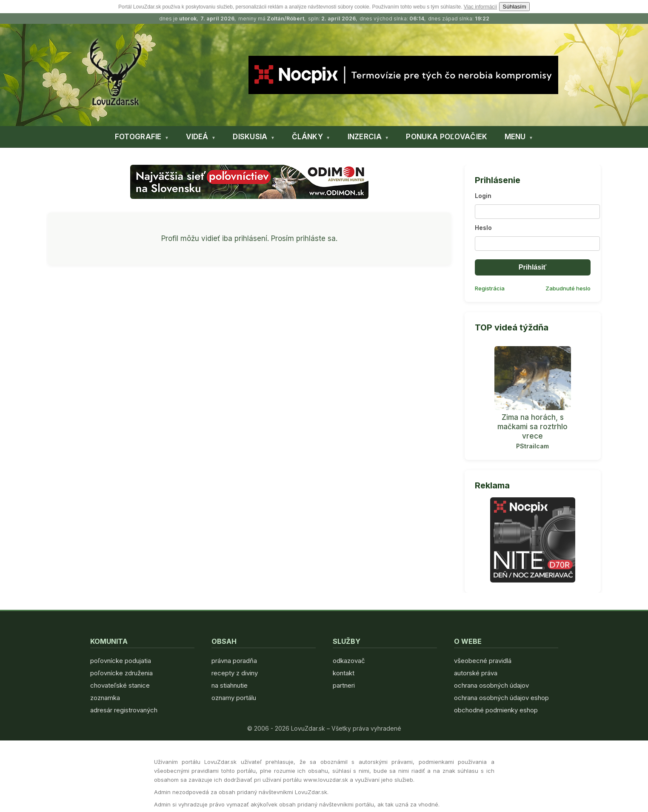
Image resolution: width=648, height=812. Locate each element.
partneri (344, 685)
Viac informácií (480, 7)
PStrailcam (532, 446)
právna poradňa (234, 661)
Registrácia (490, 288)
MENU (515, 137)
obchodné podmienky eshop (496, 710)
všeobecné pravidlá (483, 661)
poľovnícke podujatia (121, 661)
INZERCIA (365, 137)
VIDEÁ (197, 137)
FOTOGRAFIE (138, 137)
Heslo (483, 228)
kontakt (344, 673)
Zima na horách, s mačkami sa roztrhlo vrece (532, 427)
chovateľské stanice (120, 685)
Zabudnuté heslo (568, 288)
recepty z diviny (235, 673)
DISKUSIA (250, 137)
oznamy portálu (234, 698)
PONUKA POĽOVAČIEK (447, 137)
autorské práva (476, 673)
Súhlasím (514, 7)
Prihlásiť (532, 267)
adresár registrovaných (124, 710)
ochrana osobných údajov (491, 685)
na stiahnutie (230, 685)
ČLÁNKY (307, 137)
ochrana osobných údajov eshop (501, 698)
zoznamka (105, 698)
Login (483, 196)
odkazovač (349, 661)
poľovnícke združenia (121, 673)
